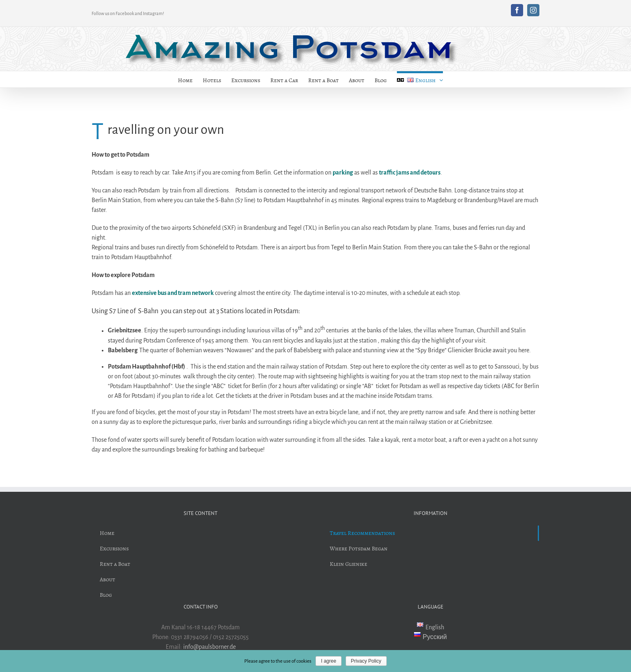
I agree (328, 661)
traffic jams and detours (410, 172)
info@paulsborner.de (209, 647)
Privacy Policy (366, 661)
